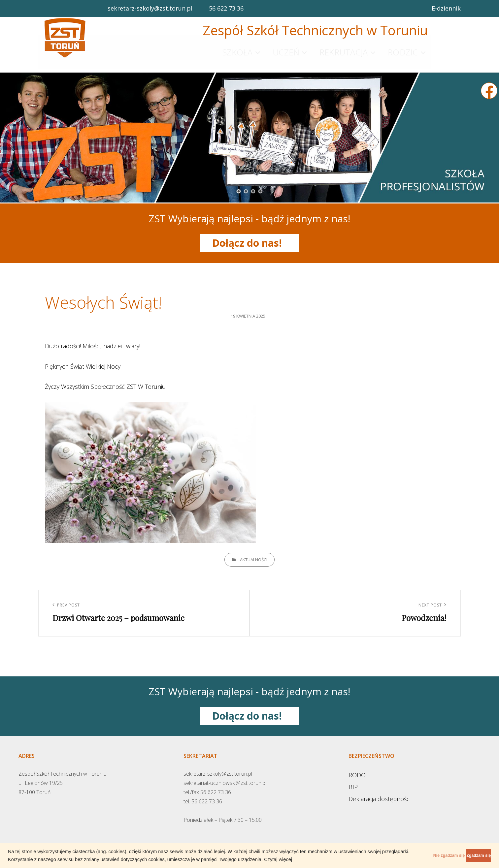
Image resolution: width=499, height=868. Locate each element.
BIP (353, 778)
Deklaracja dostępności (380, 790)
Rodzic (403, 48)
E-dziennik (446, 8)
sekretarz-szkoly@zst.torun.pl (150, 8)
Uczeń (286, 48)
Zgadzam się (467, 855)
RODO (357, 766)
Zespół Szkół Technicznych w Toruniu (315, 30)
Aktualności (254, 551)
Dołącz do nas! (250, 234)
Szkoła (237, 48)
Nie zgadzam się (415, 855)
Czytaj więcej (322, 859)
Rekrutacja (344, 48)
